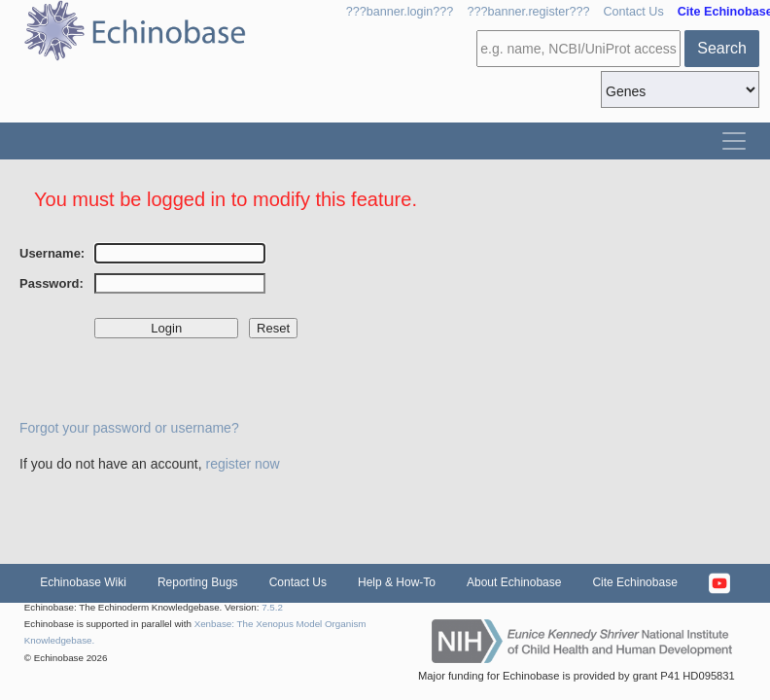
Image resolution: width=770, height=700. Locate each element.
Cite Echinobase (634, 582)
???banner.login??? (400, 12)
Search (722, 48)
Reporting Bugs (198, 582)
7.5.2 (272, 607)
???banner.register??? (528, 12)
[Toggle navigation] (734, 141)
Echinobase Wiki (83, 582)
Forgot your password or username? (129, 428)
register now (242, 464)
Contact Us (633, 12)
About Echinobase (514, 582)
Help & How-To (397, 582)
